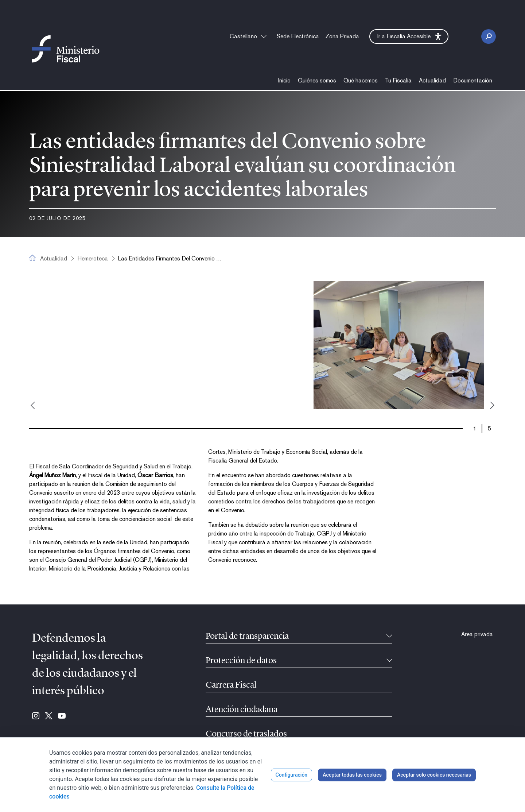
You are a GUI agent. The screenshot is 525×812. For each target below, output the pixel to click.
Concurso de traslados (246, 734)
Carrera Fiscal (231, 685)
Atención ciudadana (242, 710)
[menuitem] (298, 36)
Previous (33, 405)
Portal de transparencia (247, 637)
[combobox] (248, 36)
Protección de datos (241, 661)
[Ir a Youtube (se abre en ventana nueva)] (62, 716)
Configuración (292, 775)
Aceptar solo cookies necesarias (434, 775)
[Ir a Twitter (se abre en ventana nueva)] (49, 716)
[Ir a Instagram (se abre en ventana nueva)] (36, 716)
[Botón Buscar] (489, 36)
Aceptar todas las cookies (352, 775)
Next (492, 405)
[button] (409, 36)
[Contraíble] (389, 637)
